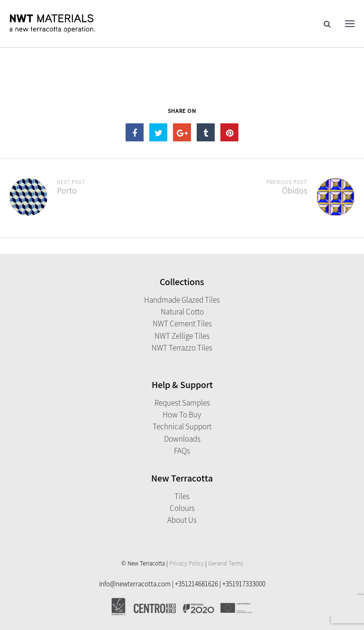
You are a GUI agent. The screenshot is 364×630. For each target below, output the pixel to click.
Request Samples (182, 403)
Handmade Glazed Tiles (182, 300)
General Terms (226, 563)
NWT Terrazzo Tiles (182, 348)
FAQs (182, 451)
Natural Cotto (182, 312)
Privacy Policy (187, 563)
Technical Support (182, 426)
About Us (182, 520)
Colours (182, 508)
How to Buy (182, 415)
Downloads (182, 439)
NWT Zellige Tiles (182, 336)
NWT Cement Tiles (182, 324)
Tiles (182, 496)
